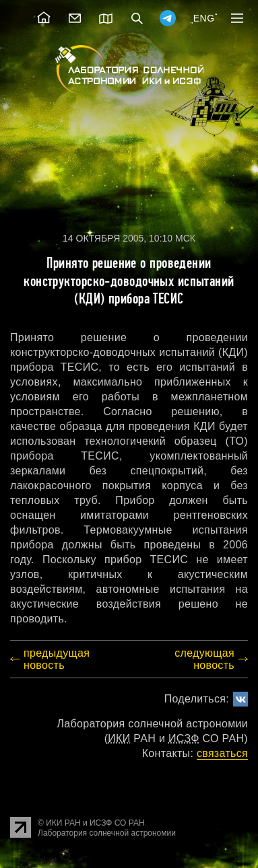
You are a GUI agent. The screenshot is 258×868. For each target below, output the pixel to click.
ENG (204, 18)
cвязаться (222, 753)
